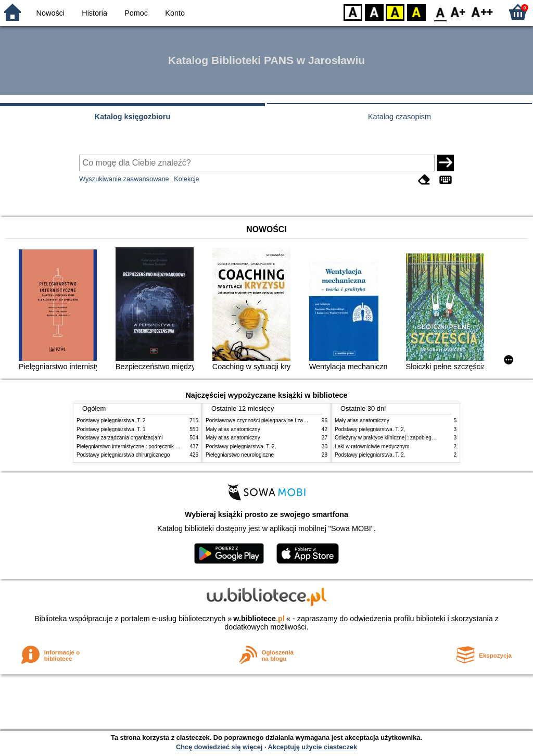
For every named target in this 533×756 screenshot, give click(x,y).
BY (416, 12)
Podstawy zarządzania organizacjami (120, 438)
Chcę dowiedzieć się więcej (219, 747)
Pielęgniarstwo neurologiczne (240, 455)
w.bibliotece (259, 619)
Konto (175, 13)
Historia (94, 13)
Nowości (50, 13)
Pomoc (136, 13)
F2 (482, 12)
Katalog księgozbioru (133, 117)
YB (395, 12)
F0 (440, 12)
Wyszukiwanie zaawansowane (124, 179)
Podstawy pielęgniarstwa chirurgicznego (123, 455)
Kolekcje (186, 179)
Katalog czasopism (399, 117)
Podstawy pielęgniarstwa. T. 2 (111, 420)
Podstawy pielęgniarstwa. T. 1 (111, 429)
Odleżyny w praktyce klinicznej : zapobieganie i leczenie (400, 438)
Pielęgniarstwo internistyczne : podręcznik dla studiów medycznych (154, 446)
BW (374, 12)
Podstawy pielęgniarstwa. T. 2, (241, 446)
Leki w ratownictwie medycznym (372, 446)
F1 (458, 12)
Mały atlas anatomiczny (233, 429)
